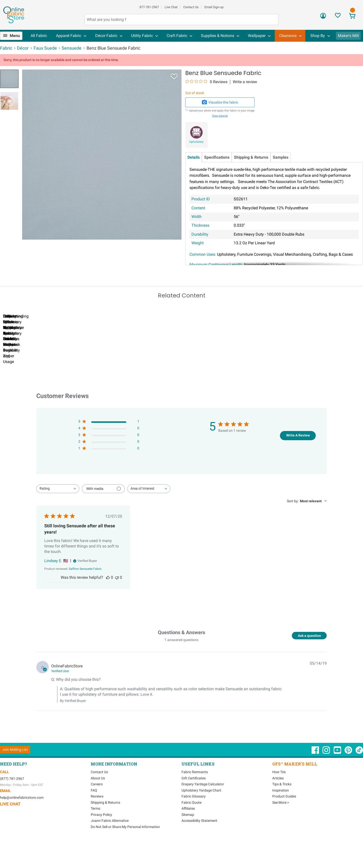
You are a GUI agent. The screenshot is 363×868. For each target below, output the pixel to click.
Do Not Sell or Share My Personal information (125, 854)
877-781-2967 (149, 7)
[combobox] (58, 516)
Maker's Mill (348, 36)
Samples (281, 157)
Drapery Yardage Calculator (203, 812)
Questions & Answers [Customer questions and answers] (181, 660)
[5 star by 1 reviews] (109, 450)
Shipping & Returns (251, 157)
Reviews (97, 824)
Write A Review (298, 463)
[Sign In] (323, 18)
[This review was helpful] (108, 605)
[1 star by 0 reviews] (109, 477)
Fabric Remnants (195, 799)
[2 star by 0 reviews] (109, 470)
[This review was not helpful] (117, 605)
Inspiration (281, 818)
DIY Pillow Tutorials (200, 378)
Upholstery (196, 142)
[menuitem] (13, 36)
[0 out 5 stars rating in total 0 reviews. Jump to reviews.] (206, 82)
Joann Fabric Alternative (110, 848)
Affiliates (188, 836)
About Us (98, 805)
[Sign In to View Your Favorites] (338, 17)
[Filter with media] (103, 516)
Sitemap (188, 842)
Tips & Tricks (282, 812)
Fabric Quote (191, 830)
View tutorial (220, 116)
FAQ (94, 818)
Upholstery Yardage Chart (201, 818)
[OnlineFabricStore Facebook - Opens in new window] (316, 780)
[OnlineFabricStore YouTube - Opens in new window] (338, 780)
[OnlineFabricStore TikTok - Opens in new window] (359, 780)
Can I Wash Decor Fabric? (86, 378)
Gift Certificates (194, 805)
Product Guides (284, 824)
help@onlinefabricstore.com (22, 825)
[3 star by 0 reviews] (109, 463)
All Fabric (39, 36)
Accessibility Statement (199, 848)
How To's (279, 799)
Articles (278, 805)
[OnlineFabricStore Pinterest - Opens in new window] (349, 780)
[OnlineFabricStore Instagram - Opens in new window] (327, 780)
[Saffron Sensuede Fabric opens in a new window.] (85, 596)
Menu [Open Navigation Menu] (15, 36)
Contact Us (191, 7)
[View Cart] (352, 17)
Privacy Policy (101, 842)
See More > (281, 830)
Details (194, 157)
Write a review (245, 82)
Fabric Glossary (194, 824)
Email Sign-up (214, 7)
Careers (97, 812)
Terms (95, 836)
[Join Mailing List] (15, 777)
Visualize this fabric (220, 102)
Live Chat (171, 7)
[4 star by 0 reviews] (109, 456)
